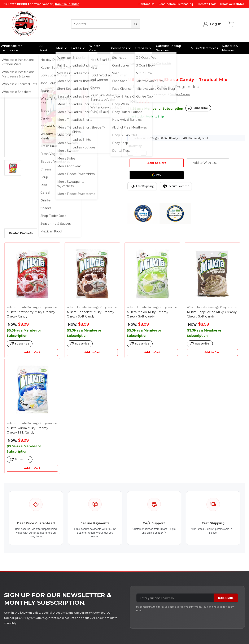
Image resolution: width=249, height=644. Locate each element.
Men (62, 48)
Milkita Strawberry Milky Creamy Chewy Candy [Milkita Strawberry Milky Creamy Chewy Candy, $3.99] (31, 314)
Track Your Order (67, 4)
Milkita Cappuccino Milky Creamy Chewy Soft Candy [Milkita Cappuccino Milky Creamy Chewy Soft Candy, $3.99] (212, 314)
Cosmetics (121, 48)
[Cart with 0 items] (231, 24)
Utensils (144, 48)
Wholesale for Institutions (18, 48)
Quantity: (135, 146)
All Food (46, 48)
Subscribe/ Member (230, 48)
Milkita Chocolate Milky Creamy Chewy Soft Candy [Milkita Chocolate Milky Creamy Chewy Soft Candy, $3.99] (91, 314)
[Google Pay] (157, 175)
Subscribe (226, 598)
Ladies (78, 48)
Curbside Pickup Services (169, 48)
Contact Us (146, 4)
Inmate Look (207, 4)
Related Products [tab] (21, 233)
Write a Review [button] (180, 94)
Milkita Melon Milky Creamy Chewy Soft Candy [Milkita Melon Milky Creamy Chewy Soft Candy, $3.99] (148, 314)
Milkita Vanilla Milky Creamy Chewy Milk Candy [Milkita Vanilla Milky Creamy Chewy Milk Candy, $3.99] (27, 430)
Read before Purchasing (176, 4)
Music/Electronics (204, 48)
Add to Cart (32, 352)
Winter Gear (98, 48)
